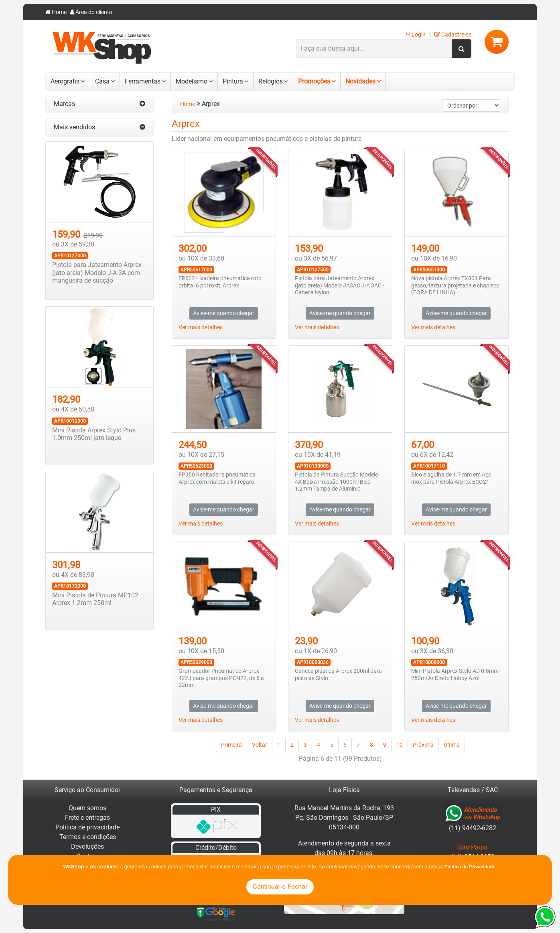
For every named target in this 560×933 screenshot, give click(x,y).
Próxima (423, 745)
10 (400, 745)
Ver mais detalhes (201, 327)
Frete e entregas (87, 818)
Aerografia (65, 81)
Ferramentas (143, 81)
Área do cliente (91, 12)
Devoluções (87, 846)
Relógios (271, 81)
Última (452, 745)
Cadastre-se (453, 35)
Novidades (360, 81)
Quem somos (87, 808)
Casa (102, 81)
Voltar (260, 745)
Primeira (231, 745)
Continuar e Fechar (280, 887)
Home (56, 12)
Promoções (314, 81)
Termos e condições (88, 837)
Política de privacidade (87, 827)
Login (416, 35)
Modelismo (192, 81)
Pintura (233, 81)
